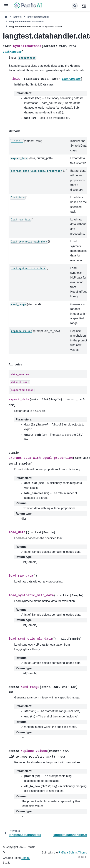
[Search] (75, 6)
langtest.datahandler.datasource (27, 22)
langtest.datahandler (38, 17)
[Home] (6, 17)
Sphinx (26, 858)
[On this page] (84, 6)
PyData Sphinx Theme (73, 852)
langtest (17, 17)
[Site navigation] (6, 6)
